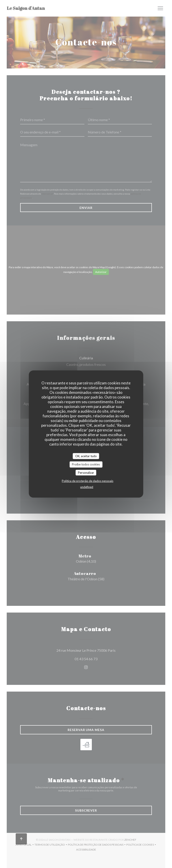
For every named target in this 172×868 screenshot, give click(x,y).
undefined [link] (87, 487)
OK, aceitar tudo (86, 456)
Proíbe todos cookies (86, 464)
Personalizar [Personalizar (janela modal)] (86, 472)
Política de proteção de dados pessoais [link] (88, 481)
